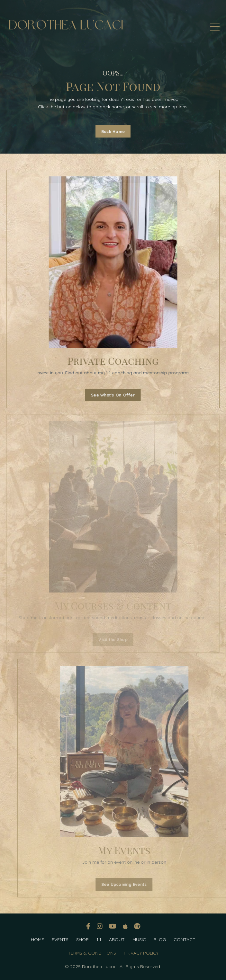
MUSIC (139, 940)
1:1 (99, 940)
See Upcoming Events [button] (132, 884)
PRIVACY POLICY (141, 953)
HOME (37, 940)
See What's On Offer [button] (112, 395)
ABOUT (117, 940)
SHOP (82, 940)
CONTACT (185, 940)
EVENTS (60, 940)
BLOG (160, 940)
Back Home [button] (113, 131)
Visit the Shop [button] (113, 639)
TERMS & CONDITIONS (92, 953)
